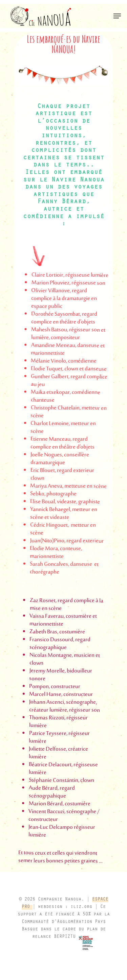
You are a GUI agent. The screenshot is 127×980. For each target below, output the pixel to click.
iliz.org (81, 907)
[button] (117, 16)
